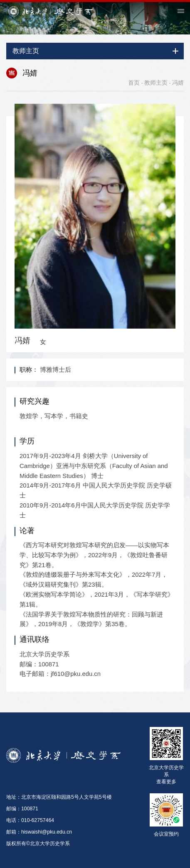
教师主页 (156, 83)
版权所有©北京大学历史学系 (38, 844)
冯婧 (178, 83)
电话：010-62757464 (30, 820)
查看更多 (166, 782)
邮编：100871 (22, 809)
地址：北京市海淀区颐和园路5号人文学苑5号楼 (59, 797)
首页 (134, 83)
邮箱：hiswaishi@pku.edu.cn (39, 832)
